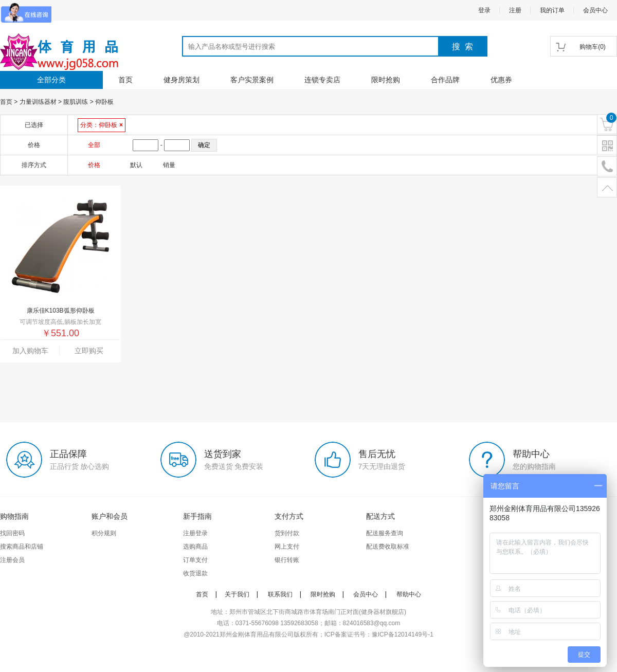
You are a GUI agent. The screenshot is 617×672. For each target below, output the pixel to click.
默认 (136, 165)
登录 (484, 10)
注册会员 (12, 560)
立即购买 (89, 351)
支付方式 (289, 516)
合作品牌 (445, 80)
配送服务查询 (385, 533)
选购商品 (195, 547)
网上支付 (287, 547)
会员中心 (595, 10)
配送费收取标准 (388, 547)
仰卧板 (104, 102)
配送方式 (380, 516)
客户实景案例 (252, 80)
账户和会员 (110, 516)
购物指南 (14, 516)
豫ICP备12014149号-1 (403, 634)
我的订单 (552, 10)
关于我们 (237, 594)
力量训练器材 (38, 102)
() (593, 47)
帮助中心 (409, 594)
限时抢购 (386, 80)
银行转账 (287, 560)
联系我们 (280, 594)
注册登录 (195, 533)
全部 (94, 145)
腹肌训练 (76, 102)
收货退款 (195, 573)
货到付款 (287, 533)
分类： (102, 125)
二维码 (607, 146)
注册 (515, 10)
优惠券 (501, 80)
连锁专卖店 (322, 80)
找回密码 (12, 533)
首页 (125, 80)
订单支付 (195, 560)
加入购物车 (30, 351)
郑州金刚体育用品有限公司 (257, 634)
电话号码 (607, 167)
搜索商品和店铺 (22, 547)
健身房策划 (182, 80)
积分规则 (104, 533)
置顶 (607, 188)
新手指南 (197, 516)
